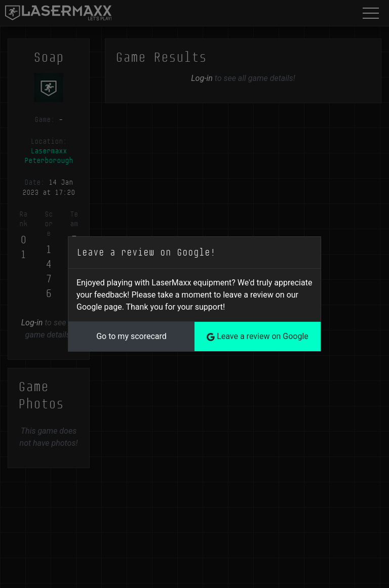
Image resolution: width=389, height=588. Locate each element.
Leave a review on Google (258, 336)
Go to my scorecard (131, 336)
